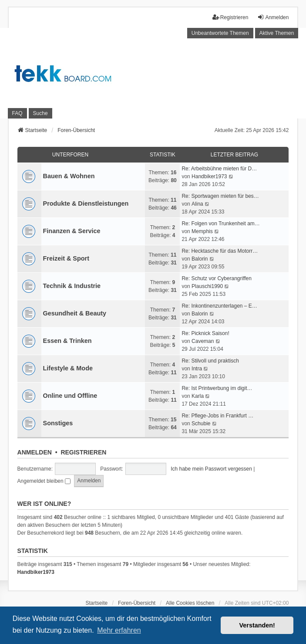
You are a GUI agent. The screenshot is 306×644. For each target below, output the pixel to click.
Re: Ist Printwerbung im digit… (217, 388)
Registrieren (83, 452)
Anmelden (35, 452)
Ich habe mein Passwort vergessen (211, 469)
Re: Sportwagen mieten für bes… (220, 196)
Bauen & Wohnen (69, 176)
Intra (197, 369)
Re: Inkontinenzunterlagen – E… (219, 306)
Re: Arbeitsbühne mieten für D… (219, 169)
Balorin (200, 259)
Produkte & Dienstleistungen (86, 203)
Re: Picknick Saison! (205, 333)
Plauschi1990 (207, 286)
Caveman (203, 341)
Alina (197, 204)
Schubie (201, 424)
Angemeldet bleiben (44, 481)
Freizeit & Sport (66, 258)
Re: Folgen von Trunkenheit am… (220, 224)
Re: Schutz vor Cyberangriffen (217, 278)
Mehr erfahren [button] (119, 630)
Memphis (202, 231)
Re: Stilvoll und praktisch (210, 361)
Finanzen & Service (72, 231)
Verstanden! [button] (257, 625)
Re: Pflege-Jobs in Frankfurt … (217, 416)
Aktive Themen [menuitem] (277, 33)
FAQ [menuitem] (17, 113)
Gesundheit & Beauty (75, 313)
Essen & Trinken (67, 341)
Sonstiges (58, 423)
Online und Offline (70, 396)
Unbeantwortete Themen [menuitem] (220, 33)
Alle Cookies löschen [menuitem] (190, 603)
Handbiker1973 (209, 176)
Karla (198, 396)
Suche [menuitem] (40, 113)
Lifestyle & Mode (68, 368)
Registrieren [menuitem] (230, 17)
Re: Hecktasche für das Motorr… (220, 251)
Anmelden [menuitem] (273, 17)
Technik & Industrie (72, 286)
